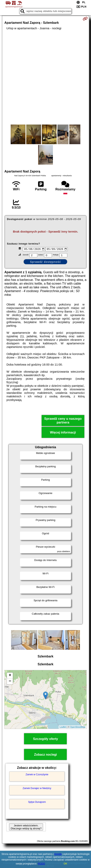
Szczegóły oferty (45, 739)
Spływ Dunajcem (37, 803)
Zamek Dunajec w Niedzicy (37, 789)
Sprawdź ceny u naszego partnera (63, 421)
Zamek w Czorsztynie (37, 775)
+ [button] (10, 676)
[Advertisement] (45, 77)
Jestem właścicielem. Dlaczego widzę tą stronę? (26, 828)
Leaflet (63, 728)
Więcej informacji (63, 433)
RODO (41, 864)
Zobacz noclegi (46, 755)
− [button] (10, 682)
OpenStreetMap (78, 728)
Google (58, 854)
